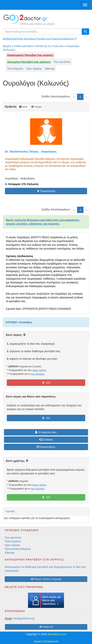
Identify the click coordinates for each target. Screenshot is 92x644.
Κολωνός (58, 46)
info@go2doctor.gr (24, 618)
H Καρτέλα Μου (46, 432)
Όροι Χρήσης (34, 69)
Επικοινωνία (51, 641)
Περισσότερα (46, 191)
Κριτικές (11, 511)
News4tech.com (57, 634)
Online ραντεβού (24, 46)
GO (46, 383)
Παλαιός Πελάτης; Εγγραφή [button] (46, 579)
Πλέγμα (37, 107)
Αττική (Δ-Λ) (43, 46)
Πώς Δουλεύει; (62, 62)
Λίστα (23, 107)
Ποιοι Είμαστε (15, 69)
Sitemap (50, 69)
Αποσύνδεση (46, 447)
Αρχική (7, 46)
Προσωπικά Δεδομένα (18, 549)
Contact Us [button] (46, 627)
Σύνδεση (46, 440)
